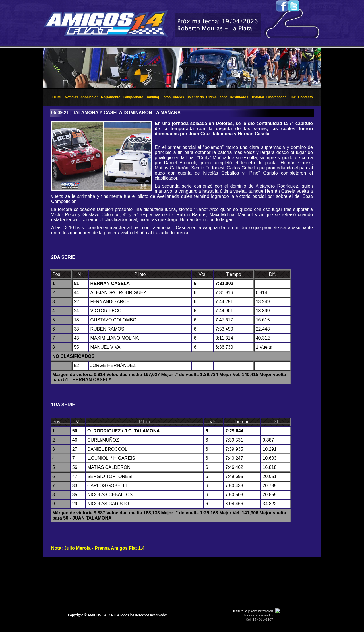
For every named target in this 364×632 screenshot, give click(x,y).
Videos (178, 97)
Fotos (166, 97)
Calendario (195, 97)
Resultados (239, 97)
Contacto (305, 97)
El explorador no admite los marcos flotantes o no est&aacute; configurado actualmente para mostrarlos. (182, 68)
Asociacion (90, 97)
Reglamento (111, 97)
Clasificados (277, 97)
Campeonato (133, 97)
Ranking (152, 97)
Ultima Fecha (217, 97)
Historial (257, 97)
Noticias (72, 97)
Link (292, 97)
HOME (57, 97)
